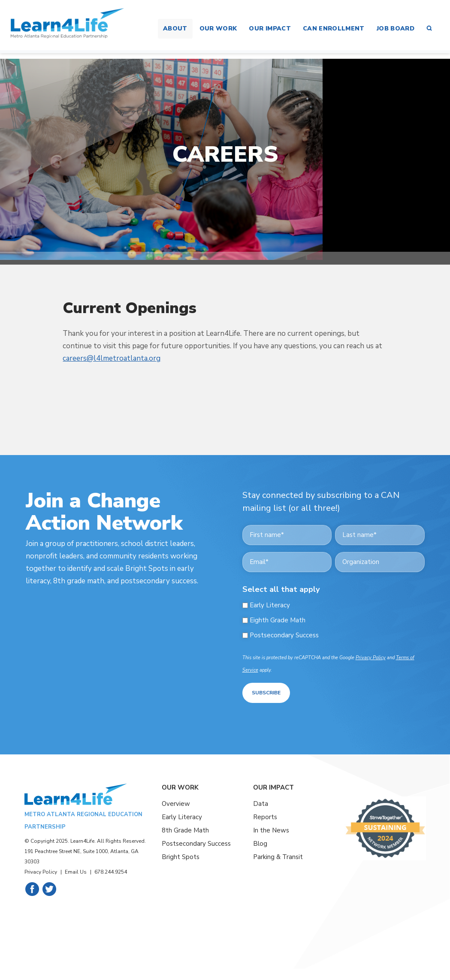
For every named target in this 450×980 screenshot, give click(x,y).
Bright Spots (181, 856)
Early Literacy (270, 605)
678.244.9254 (111, 871)
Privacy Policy (371, 658)
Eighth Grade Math (278, 620)
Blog (260, 842)
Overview (176, 803)
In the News (271, 829)
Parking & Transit (278, 856)
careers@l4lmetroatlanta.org (112, 358)
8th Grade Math (185, 829)
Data (261, 803)
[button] (429, 29)
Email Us (76, 871)
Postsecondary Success (284, 635)
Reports (265, 816)
